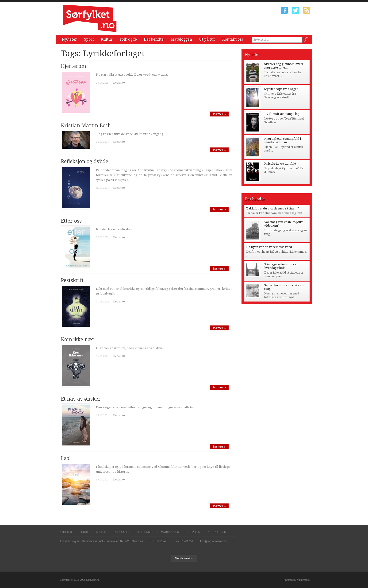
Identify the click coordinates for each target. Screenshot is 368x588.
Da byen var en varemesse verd (269, 247)
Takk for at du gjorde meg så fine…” (272, 208)
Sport (89, 39)
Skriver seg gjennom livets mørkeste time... (284, 66)
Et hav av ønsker (81, 399)
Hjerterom (73, 66)
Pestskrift (72, 280)
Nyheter (69, 39)
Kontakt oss (233, 39)
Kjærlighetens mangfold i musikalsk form (283, 140)
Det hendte (154, 39)
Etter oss (71, 221)
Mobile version (184, 558)
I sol (66, 458)
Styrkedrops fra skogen (281, 89)
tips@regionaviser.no (213, 541)
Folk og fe (128, 39)
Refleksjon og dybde (84, 161)
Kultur (107, 39)
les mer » (219, 114)
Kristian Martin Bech (86, 126)
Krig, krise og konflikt (280, 164)
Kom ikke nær (78, 339)
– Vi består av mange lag (282, 114)
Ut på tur (207, 39)
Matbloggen (181, 39)
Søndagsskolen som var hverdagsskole (281, 266)
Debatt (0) (119, 83)
